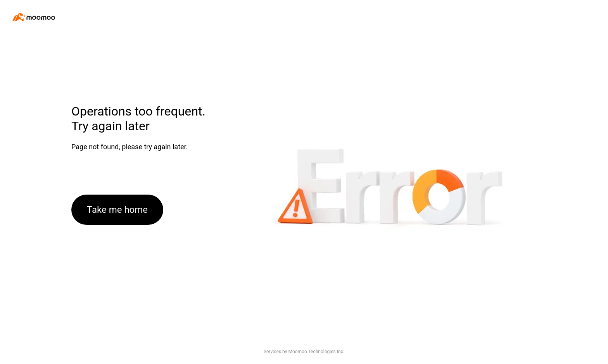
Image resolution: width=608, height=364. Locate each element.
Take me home (117, 210)
